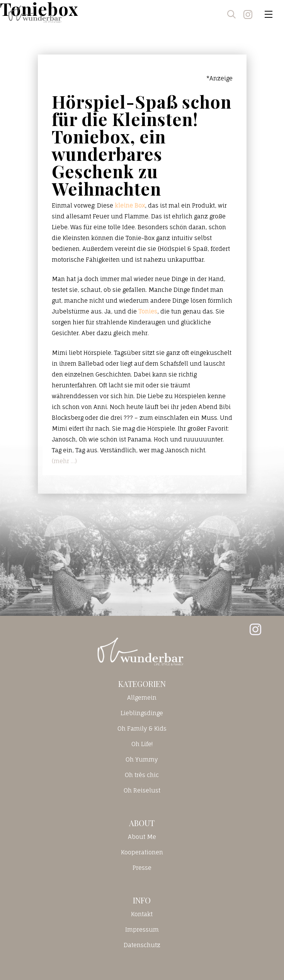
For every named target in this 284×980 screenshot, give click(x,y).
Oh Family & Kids (142, 729)
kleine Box (130, 205)
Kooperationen (142, 852)
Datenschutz (142, 945)
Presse (142, 868)
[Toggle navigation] (269, 14)
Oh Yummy (142, 759)
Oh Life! (142, 744)
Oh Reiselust (142, 790)
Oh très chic (142, 775)
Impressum (142, 930)
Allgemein (142, 698)
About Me (142, 837)
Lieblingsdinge (142, 713)
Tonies (148, 311)
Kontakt (142, 914)
